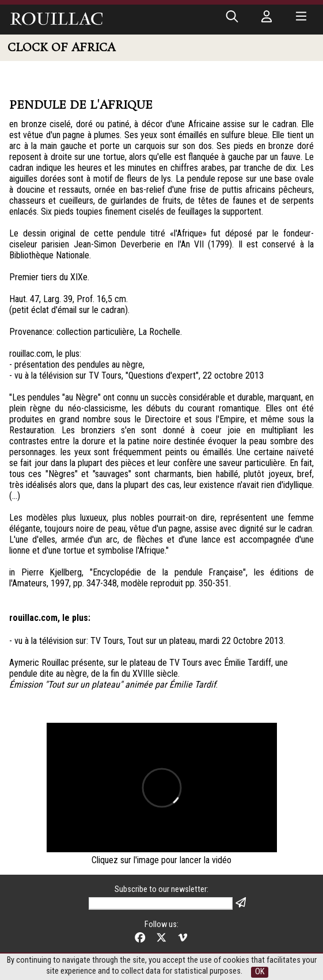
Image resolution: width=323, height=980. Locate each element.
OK (260, 972)
